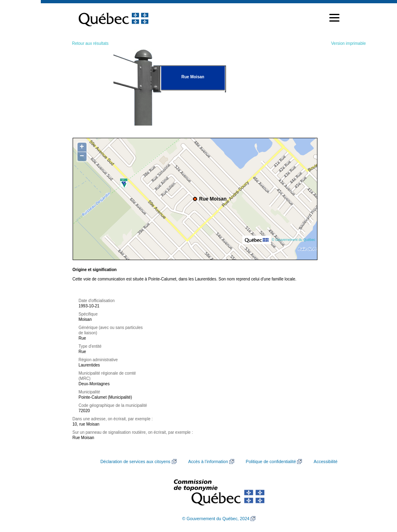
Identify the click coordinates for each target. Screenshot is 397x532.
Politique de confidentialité (271, 461)
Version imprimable (348, 43)
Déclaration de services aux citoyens (135, 461)
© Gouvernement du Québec (294, 240)
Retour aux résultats (91, 43)
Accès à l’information (208, 461)
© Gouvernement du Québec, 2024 (216, 519)
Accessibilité (326, 461)
